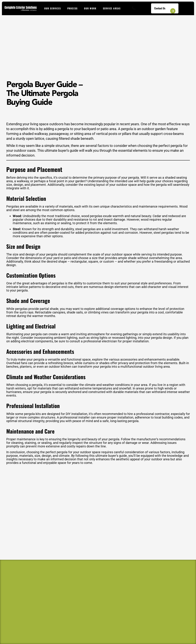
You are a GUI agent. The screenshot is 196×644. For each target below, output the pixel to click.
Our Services (53, 8)
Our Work (90, 8)
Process (73, 8)
